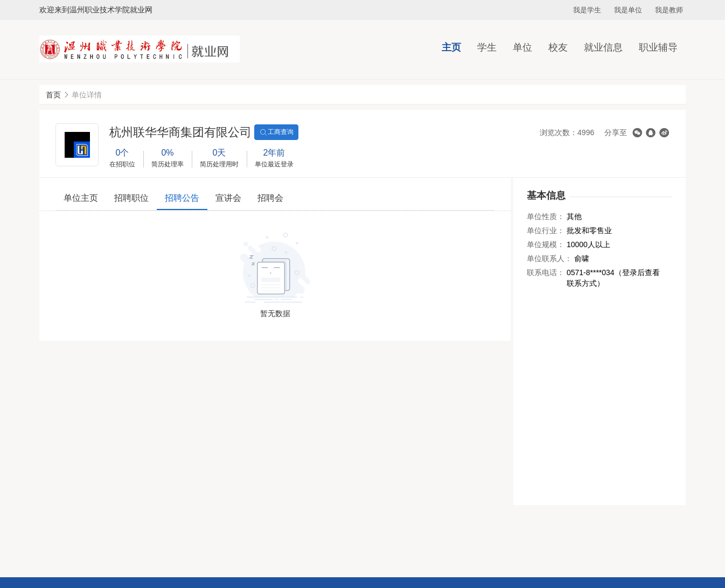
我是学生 (587, 10)
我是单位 (628, 10)
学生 (487, 47)
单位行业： (546, 230)
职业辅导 (658, 47)
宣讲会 (228, 198)
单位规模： (546, 244)
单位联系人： (549, 258)
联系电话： (546, 272)
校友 (558, 47)
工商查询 (276, 132)
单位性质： (546, 216)
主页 (451, 47)
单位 (522, 47)
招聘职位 (131, 198)
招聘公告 (182, 198)
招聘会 (270, 198)
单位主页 (81, 198)
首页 (53, 95)
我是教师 (669, 10)
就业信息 (603, 47)
